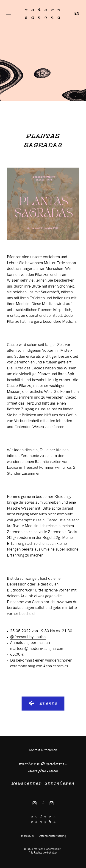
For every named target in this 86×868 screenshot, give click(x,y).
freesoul (31, 467)
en (77, 13)
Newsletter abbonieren (43, 783)
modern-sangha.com (43, 766)
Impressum (27, 836)
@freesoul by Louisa (28, 637)
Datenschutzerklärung (52, 836)
